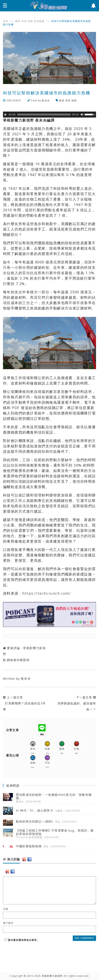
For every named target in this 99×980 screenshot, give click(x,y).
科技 (24, 21)
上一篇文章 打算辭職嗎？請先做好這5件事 (24, 703)
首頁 (6, 21)
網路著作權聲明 (18, 660)
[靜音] (82, 115)
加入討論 (11, 859)
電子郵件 (8, 923)
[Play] (6, 115)
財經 (30, 21)
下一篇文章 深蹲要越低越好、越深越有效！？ (76, 703)
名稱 (6, 909)
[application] (49, 115)
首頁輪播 (39, 21)
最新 (18, 21)
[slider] (44, 115)
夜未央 (46, 100)
